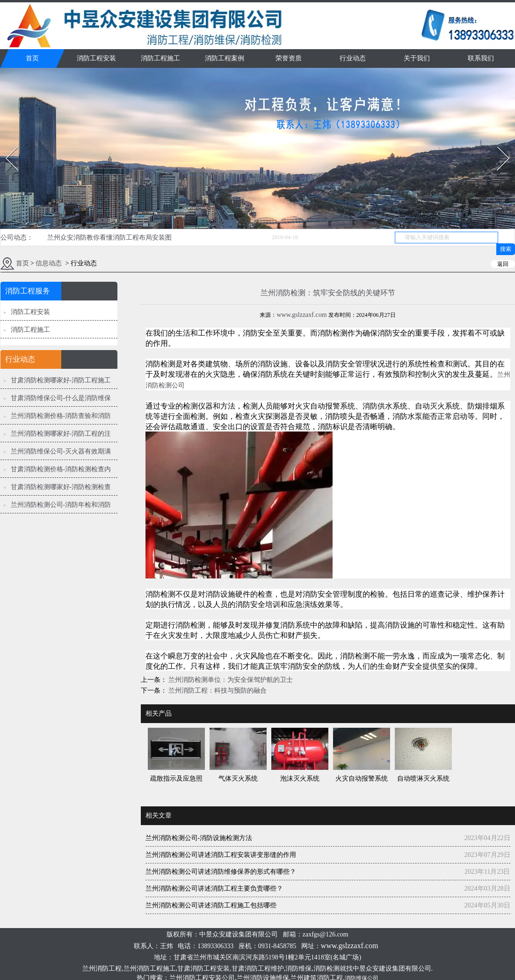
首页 (32, 58)
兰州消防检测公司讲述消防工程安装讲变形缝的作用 (221, 855)
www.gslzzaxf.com (301, 315)
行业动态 (353, 58)
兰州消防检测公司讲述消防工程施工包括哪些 (211, 905)
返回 (503, 264)
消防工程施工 (160, 58)
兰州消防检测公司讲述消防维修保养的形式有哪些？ (221, 872)
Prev (6, 144)
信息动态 (49, 263)
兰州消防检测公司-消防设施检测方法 (199, 838)
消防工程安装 (96, 58)
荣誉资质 (289, 58)
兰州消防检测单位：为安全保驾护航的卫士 (230, 680)
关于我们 (417, 58)
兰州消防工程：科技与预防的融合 (217, 691)
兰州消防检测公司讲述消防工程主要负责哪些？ (214, 889)
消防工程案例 (225, 58)
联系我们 (481, 58)
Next (498, 144)
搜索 (506, 249)
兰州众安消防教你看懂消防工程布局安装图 (109, 238)
